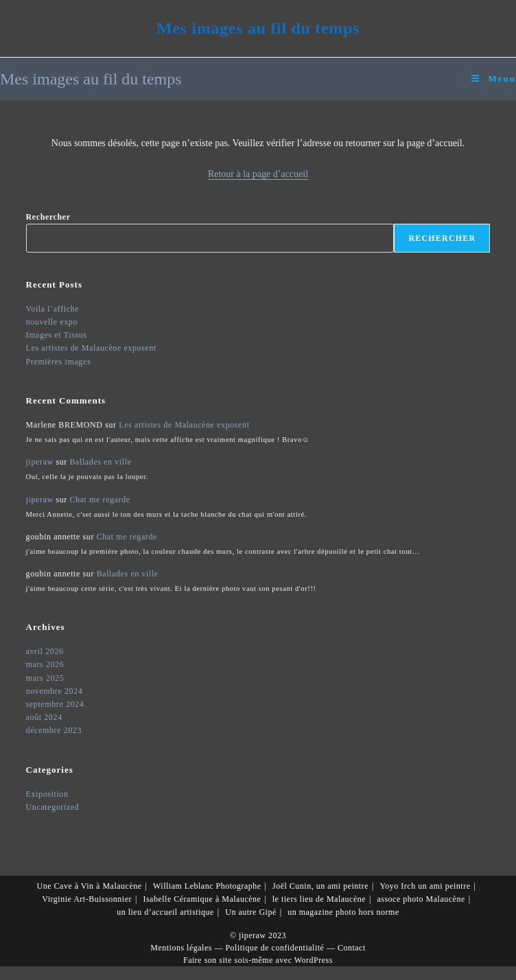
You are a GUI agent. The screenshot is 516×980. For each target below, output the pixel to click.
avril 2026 (45, 651)
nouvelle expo (52, 322)
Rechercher (48, 217)
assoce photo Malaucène (421, 899)
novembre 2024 (55, 691)
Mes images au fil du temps (258, 28)
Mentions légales (181, 948)
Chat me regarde (99, 500)
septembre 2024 (55, 704)
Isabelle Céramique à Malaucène (202, 899)
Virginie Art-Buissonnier (87, 899)
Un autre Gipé (250, 912)
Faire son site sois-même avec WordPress (258, 960)
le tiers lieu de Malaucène (319, 899)
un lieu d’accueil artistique (165, 912)
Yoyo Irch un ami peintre (425, 886)
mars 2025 (45, 678)
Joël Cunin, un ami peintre (320, 886)
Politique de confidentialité (274, 948)
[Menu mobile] (494, 79)
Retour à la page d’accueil (258, 174)
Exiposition (47, 794)
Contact (352, 948)
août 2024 (44, 717)
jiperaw (40, 462)
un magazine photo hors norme (343, 912)
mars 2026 (45, 664)
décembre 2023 (54, 730)
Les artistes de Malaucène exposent (91, 348)
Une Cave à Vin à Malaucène (90, 886)
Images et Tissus (57, 335)
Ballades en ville (100, 462)
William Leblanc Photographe (207, 886)
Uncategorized (53, 807)
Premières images (59, 362)
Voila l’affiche (53, 309)
